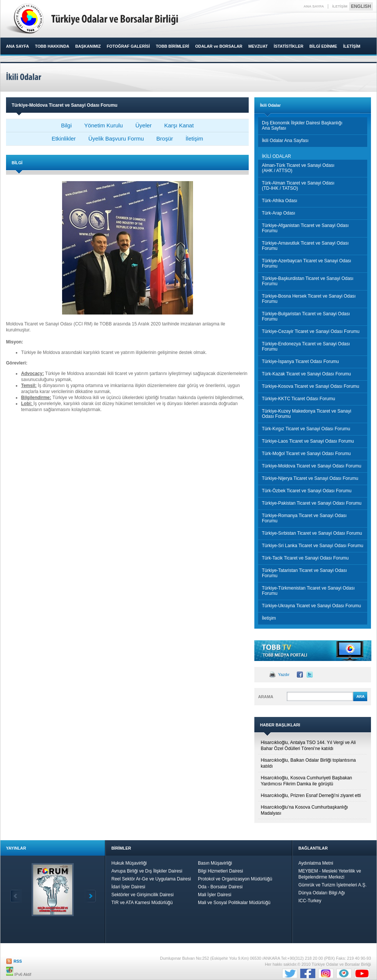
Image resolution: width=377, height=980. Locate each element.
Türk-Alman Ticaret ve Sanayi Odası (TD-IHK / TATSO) (298, 186)
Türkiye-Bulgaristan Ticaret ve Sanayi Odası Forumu (306, 316)
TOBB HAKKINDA (52, 46)
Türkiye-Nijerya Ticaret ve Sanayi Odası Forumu (310, 478)
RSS (18, 961)
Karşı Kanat (179, 125)
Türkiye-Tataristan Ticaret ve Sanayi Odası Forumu (304, 573)
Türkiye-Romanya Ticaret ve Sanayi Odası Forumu (304, 518)
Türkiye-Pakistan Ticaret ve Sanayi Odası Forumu (312, 503)
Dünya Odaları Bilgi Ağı (322, 893)
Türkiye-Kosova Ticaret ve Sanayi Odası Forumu (311, 386)
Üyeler (144, 125)
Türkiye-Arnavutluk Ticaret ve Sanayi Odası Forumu (305, 246)
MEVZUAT (258, 46)
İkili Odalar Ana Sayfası (285, 141)
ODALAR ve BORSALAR (219, 46)
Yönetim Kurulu (104, 125)
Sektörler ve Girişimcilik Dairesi (142, 895)
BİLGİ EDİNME (323, 46)
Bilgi (66, 125)
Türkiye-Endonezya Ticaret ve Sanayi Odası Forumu (306, 346)
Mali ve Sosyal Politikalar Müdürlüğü (234, 903)
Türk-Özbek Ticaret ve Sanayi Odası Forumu (307, 491)
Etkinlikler (64, 138)
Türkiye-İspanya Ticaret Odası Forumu (300, 361)
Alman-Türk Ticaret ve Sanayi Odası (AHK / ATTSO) (298, 168)
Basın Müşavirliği (215, 863)
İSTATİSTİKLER (288, 46)
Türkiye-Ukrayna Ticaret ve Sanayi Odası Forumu (311, 606)
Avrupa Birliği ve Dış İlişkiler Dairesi (147, 871)
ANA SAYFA (314, 6)
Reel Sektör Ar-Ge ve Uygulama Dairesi (151, 879)
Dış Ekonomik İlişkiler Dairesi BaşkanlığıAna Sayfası (302, 126)
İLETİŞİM (340, 6)
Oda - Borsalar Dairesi (220, 887)
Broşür (165, 138)
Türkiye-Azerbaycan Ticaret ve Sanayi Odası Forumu (306, 263)
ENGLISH (361, 6)
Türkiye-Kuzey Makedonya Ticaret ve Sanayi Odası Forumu (306, 414)
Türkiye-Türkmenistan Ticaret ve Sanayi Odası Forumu (308, 591)
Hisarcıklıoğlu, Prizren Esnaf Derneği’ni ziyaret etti (311, 795)
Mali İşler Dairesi (215, 895)
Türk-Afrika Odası (280, 201)
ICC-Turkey (310, 901)
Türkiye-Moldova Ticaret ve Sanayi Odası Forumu (312, 466)
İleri (90, 896)
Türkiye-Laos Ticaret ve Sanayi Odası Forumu (308, 441)
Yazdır (284, 675)
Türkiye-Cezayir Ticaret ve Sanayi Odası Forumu (311, 331)
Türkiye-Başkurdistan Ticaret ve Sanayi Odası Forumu (308, 281)
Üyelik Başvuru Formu (116, 138)
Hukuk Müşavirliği (129, 863)
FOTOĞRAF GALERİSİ (128, 46)
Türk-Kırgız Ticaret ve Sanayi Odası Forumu (306, 429)
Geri (16, 896)
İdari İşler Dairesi (128, 887)
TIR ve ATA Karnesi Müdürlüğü (142, 903)
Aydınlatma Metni (316, 863)
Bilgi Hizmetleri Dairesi (220, 871)
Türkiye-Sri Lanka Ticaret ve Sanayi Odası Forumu (312, 546)
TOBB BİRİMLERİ (173, 46)
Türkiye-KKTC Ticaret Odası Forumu (299, 399)
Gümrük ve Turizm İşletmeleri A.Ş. (332, 885)
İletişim (194, 138)
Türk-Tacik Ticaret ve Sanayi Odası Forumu (305, 558)
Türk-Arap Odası (279, 213)
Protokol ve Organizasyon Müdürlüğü (235, 879)
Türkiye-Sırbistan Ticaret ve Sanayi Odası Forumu (312, 533)
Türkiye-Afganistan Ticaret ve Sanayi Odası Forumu (305, 228)
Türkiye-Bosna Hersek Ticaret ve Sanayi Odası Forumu (309, 299)
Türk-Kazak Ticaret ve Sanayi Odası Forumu (306, 374)
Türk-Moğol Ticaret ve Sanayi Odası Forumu (306, 454)
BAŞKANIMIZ (88, 46)
